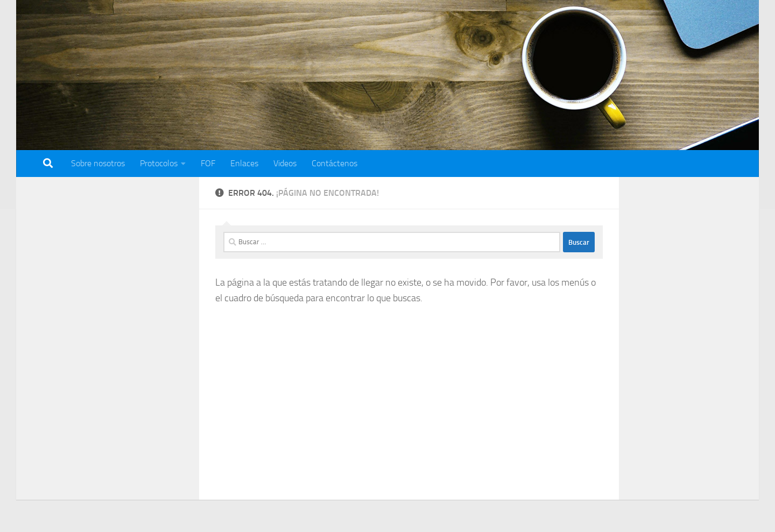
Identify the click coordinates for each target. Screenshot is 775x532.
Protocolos (159, 163)
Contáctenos (334, 163)
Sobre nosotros (98, 163)
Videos (285, 163)
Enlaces (244, 163)
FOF (208, 163)
